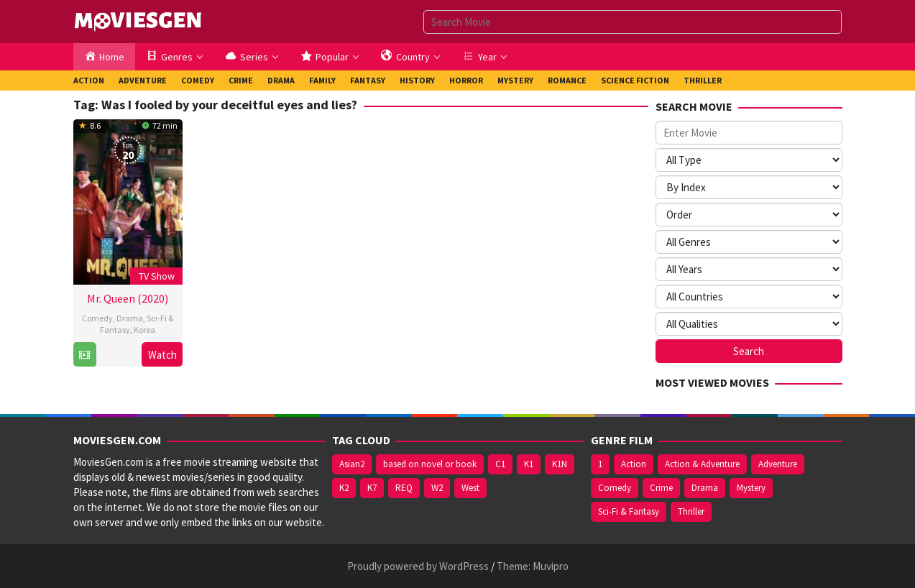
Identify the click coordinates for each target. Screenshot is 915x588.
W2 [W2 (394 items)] (437, 488)
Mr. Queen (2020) (128, 298)
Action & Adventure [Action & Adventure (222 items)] (702, 464)
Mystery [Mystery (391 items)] (751, 488)
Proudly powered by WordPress (418, 566)
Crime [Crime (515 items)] (661, 488)
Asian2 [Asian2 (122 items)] (352, 464)
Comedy (97, 318)
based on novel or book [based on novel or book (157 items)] (430, 464)
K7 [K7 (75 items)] (372, 488)
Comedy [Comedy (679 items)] (615, 488)
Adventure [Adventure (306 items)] (778, 464)
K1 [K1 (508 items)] (529, 464)
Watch (162, 355)
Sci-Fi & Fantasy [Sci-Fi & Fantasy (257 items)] (629, 511)
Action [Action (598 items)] (634, 464)
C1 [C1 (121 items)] (500, 464)
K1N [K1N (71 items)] (560, 464)
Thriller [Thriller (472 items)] (691, 511)
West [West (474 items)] (470, 488)
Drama (130, 318)
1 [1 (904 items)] (600, 464)
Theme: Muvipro (533, 566)
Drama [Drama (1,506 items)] (705, 488)
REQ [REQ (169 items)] (404, 488)
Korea (144, 330)
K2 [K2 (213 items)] (344, 488)
